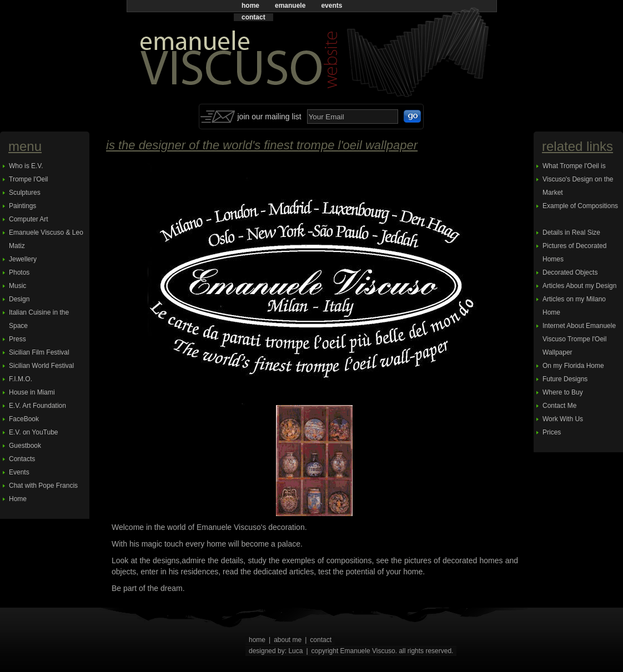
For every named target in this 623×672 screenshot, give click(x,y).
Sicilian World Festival (41, 366)
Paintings (22, 206)
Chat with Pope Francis (43, 486)
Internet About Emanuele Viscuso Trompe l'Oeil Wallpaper (579, 339)
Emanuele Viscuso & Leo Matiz (46, 239)
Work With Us (563, 419)
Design (19, 299)
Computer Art (29, 219)
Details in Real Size (571, 233)
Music (17, 286)
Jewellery (23, 259)
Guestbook (25, 446)
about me (288, 640)
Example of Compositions (580, 206)
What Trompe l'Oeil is (574, 166)
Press (17, 339)
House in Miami (32, 392)
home (250, 6)
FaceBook (24, 419)
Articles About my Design (579, 286)
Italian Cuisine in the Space (39, 319)
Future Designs (565, 379)
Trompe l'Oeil (29, 179)
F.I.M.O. (21, 379)
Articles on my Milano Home (574, 306)
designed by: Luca (276, 651)
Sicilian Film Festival (39, 352)
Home (18, 499)
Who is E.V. (26, 166)
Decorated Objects (570, 272)
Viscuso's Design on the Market (578, 186)
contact (253, 17)
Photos (19, 272)
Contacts (22, 459)
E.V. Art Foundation (37, 406)
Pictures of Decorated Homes (574, 252)
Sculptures (25, 193)
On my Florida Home (573, 366)
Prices (552, 432)
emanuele (290, 6)
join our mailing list (270, 117)
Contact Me (559, 406)
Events (19, 472)
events (331, 6)
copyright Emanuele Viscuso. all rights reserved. (383, 651)
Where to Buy (563, 392)
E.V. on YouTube (34, 432)
